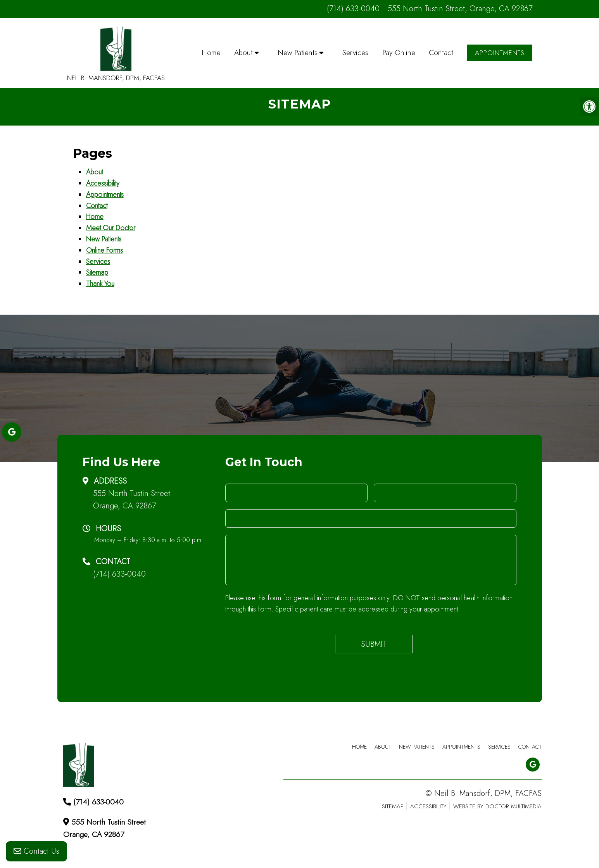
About (243, 53)
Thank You (100, 284)
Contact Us (36, 852)
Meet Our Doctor (111, 228)
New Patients (298, 53)
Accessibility (103, 183)
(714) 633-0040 (353, 9)
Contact (441, 53)
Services (355, 53)
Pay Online (399, 53)
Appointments (500, 53)
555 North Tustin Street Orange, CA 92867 (132, 500)
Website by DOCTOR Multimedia (497, 806)
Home (211, 53)
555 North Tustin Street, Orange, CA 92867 (460, 9)
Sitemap (97, 272)
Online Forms (104, 250)
